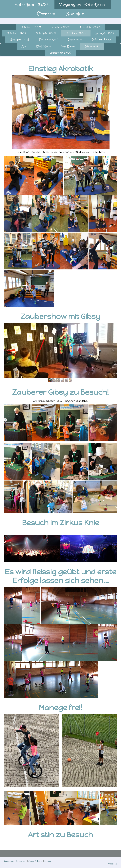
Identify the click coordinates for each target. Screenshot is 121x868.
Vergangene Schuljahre (83, 5)
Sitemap (48, 861)
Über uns (47, 14)
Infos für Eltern (102, 40)
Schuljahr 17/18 (20, 40)
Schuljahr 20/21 (46, 33)
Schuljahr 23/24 (61, 27)
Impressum (9, 861)
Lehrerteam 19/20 (61, 53)
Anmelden (112, 864)
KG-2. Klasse (43, 47)
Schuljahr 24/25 (31, 27)
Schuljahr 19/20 (76, 33)
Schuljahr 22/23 (90, 27)
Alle (24, 47)
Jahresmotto (75, 40)
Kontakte (75, 14)
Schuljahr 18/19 (105, 33)
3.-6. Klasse (68, 47)
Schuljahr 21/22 (17, 33)
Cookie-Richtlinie (35, 861)
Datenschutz (21, 861)
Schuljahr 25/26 (32, 5)
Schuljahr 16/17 (48, 40)
